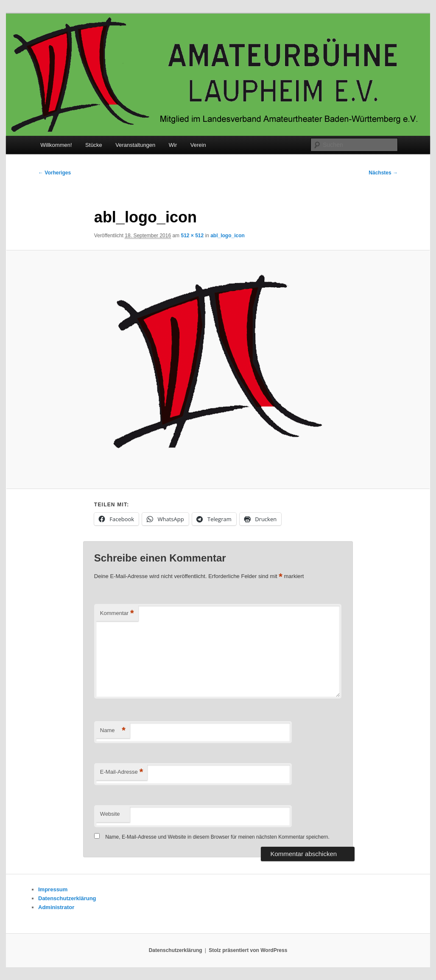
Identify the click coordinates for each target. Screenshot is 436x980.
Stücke (94, 145)
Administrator (56, 907)
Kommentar (117, 614)
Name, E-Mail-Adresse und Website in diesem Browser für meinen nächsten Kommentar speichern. (217, 837)
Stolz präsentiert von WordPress (248, 950)
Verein (198, 145)
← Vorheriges (54, 173)
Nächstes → (383, 173)
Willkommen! (56, 145)
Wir (173, 145)
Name (113, 731)
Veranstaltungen (135, 145)
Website (110, 814)
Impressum (53, 889)
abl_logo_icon (228, 236)
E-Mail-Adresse (122, 772)
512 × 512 (192, 236)
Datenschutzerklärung (67, 898)
